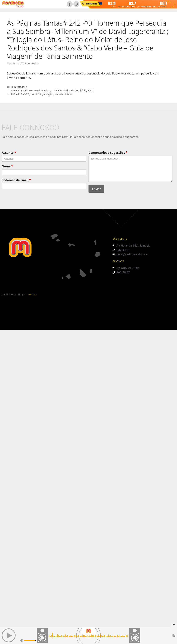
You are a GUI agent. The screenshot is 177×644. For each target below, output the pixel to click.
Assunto (9, 153)
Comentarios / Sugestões (108, 153)
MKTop (33, 295)
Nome (7, 166)
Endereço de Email (16, 180)
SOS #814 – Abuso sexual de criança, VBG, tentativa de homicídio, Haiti (52, 90)
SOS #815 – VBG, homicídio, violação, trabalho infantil (42, 94)
